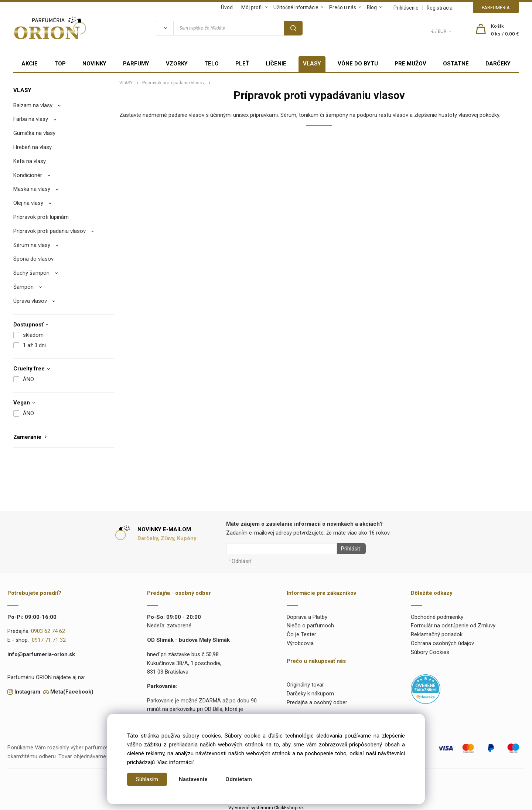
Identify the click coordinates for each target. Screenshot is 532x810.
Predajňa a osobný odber (317, 700)
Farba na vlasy (31, 119)
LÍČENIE (276, 64)
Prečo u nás (343, 7)
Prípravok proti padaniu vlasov (50, 231)
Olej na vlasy (28, 203)
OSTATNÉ (456, 64)
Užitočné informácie (296, 7)
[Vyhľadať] (164, 28)
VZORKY (177, 64)
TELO (212, 64)
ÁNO (28, 379)
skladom (33, 335)
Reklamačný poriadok (437, 632)
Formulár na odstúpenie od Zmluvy (453, 624)
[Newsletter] (282, 549)
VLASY (312, 64)
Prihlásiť (348, 549)
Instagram (27, 689)
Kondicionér (28, 175)
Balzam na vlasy (33, 105)
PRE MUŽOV (410, 64)
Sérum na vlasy (32, 245)
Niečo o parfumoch (310, 624)
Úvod (227, 7)
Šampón (23, 287)
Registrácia (440, 8)
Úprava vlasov (30, 301)
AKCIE (30, 64)
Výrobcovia (300, 641)
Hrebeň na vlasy (33, 147)
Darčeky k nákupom (310, 691)
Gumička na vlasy (34, 133)
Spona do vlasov (33, 259)
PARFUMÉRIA (496, 8)
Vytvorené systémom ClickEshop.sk (266, 805)
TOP (60, 64)
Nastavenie (193, 779)
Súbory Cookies (430, 650)
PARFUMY (136, 64)
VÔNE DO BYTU (358, 64)
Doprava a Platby (307, 615)
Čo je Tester (301, 632)
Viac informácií (175, 762)
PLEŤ (242, 64)
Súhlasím (147, 779)
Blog (372, 7)
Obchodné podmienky (437, 615)
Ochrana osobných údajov (442, 641)
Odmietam (239, 779)
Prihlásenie (406, 8)
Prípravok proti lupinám (41, 217)
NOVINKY (94, 64)
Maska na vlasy (32, 189)
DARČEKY (498, 64)
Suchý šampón (31, 273)
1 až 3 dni (34, 345)
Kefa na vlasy (30, 161)
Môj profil (252, 7)
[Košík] (505, 30)
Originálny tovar (305, 683)
